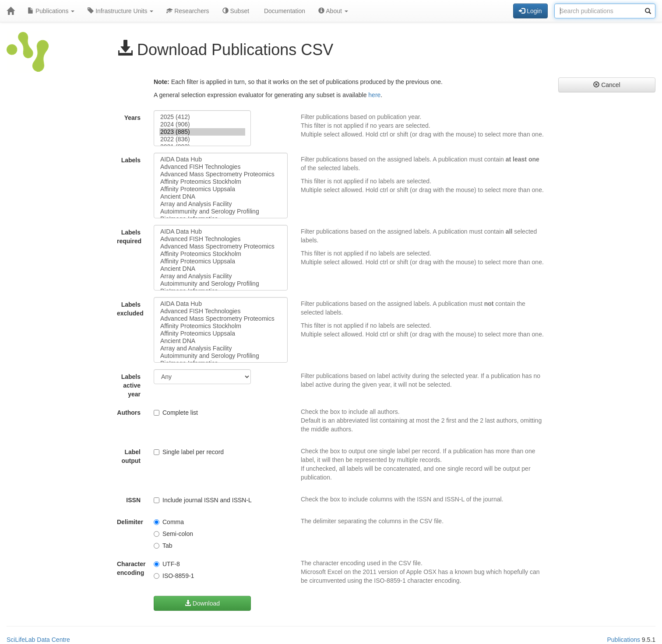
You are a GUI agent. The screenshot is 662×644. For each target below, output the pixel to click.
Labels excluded (130, 309)
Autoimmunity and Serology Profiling (221, 212)
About (333, 11)
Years (132, 118)
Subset (236, 11)
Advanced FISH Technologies (221, 167)
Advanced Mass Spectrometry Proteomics (221, 174)
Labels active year (131, 385)
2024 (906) (202, 124)
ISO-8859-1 (174, 576)
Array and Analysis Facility (221, 204)
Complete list (176, 413)
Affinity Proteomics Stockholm (221, 182)
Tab (163, 546)
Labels (131, 160)
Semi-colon (173, 534)
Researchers (188, 11)
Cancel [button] (607, 85)
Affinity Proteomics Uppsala (221, 189)
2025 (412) (202, 117)
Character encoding (131, 568)
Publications (51, 11)
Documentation (284, 11)
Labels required (129, 237)
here (374, 95)
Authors (129, 413)
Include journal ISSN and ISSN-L (203, 500)
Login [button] (530, 11)
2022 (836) (202, 139)
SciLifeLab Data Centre (38, 640)
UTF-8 (167, 564)
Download (202, 603)
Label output (131, 456)
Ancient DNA (221, 197)
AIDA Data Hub (221, 159)
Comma (169, 522)
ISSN (133, 500)
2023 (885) (202, 132)
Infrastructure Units (120, 11)
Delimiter (130, 522)
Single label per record (189, 452)
